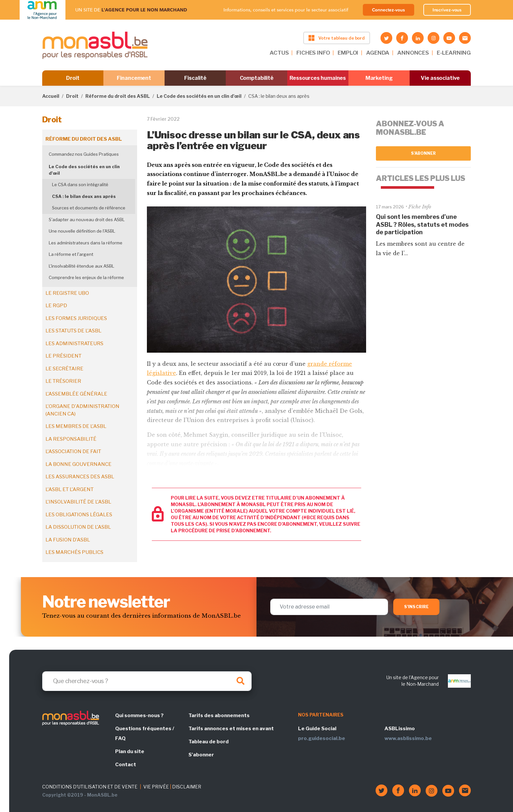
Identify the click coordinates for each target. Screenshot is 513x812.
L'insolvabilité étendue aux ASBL (81, 266)
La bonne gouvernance (79, 464)
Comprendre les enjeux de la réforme (86, 277)
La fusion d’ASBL (68, 540)
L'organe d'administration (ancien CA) (82, 410)
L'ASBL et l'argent (70, 489)
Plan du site (130, 751)
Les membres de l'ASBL (76, 426)
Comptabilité (257, 78)
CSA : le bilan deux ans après (84, 196)
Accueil (51, 96)
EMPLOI (348, 53)
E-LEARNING (454, 53)
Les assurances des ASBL (80, 477)
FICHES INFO (313, 53)
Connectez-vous (389, 10)
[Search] (147, 681)
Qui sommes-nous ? (139, 715)
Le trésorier (63, 381)
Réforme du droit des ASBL (118, 96)
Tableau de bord (209, 742)
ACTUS (279, 53)
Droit (73, 78)
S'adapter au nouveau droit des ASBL (87, 220)
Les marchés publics (74, 552)
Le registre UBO (67, 293)
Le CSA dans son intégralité (80, 185)
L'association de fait (73, 451)
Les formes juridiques (76, 318)
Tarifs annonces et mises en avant (231, 729)
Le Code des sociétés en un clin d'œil (199, 96)
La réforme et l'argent (71, 254)
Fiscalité (195, 78)
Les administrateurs (74, 344)
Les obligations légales (79, 515)
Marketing (379, 78)
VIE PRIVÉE (156, 787)
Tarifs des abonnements (219, 715)
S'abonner (424, 153)
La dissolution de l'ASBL (78, 527)
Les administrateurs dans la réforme (86, 243)
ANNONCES (413, 53)
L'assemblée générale (76, 394)
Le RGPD (56, 306)
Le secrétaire (64, 369)
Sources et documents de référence (89, 208)
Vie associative (440, 78)
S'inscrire (416, 607)
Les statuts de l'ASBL (73, 331)
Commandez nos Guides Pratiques (84, 154)
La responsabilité (71, 439)
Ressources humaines (318, 78)
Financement (134, 78)
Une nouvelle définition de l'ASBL (82, 231)
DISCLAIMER (187, 787)
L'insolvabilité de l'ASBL (78, 502)
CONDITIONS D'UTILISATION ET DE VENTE (90, 787)
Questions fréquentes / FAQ (145, 733)
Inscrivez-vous (447, 10)
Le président (63, 356)
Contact (126, 765)
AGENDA (378, 53)
